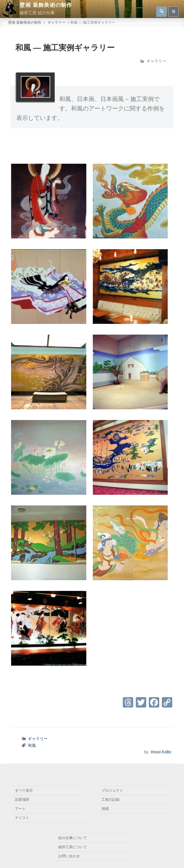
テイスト (22, 818)
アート (20, 809)
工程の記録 (111, 799)
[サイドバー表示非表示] (174, 12)
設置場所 (22, 799)
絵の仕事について (73, 838)
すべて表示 (24, 790)
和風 (32, 746)
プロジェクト (112, 790)
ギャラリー (156, 61)
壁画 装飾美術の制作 (46, 5)
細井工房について (73, 847)
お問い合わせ (69, 856)
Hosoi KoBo (161, 752)
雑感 (105, 809)
